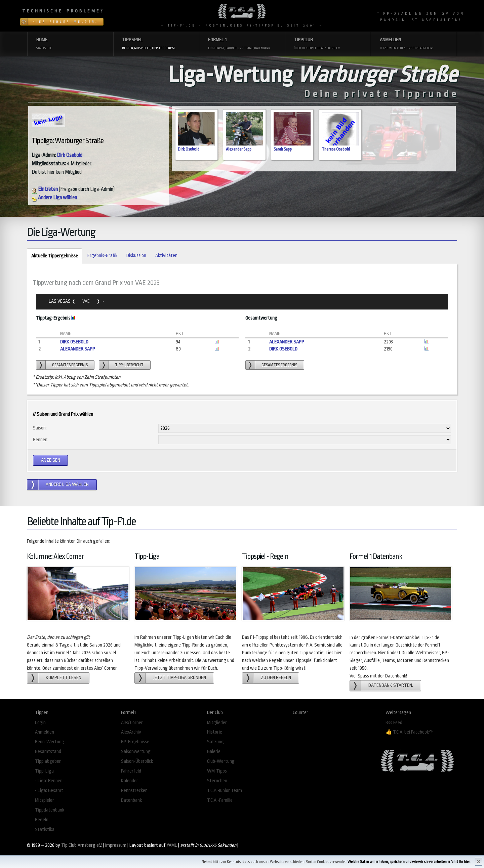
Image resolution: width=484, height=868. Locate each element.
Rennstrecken (134, 791)
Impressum (116, 845)
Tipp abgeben (48, 761)
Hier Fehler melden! (65, 22)
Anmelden (45, 732)
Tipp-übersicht (129, 365)
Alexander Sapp (239, 149)
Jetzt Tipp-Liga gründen (180, 678)
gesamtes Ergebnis (70, 365)
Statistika (45, 830)
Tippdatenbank (50, 810)
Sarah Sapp (283, 149)
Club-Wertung (221, 761)
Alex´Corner (132, 723)
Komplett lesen (64, 678)
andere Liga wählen (67, 484)
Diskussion (136, 256)
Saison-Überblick (137, 761)
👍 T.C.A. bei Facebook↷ (409, 732)
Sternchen (217, 781)
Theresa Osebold (336, 149)
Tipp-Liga (44, 771)
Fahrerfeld (131, 771)
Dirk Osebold (70, 155)
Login (40, 723)
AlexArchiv (131, 732)
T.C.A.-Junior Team (225, 791)
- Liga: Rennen (49, 781)
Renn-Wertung (50, 742)
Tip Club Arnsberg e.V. (82, 845)
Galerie (214, 752)
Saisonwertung (136, 752)
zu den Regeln (276, 678)
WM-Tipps (217, 771)
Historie (215, 732)
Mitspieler (45, 800)
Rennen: (41, 440)
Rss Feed (394, 723)
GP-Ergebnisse (135, 742)
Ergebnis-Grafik (102, 256)
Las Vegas (60, 301)
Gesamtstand (48, 752)
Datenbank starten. (391, 685)
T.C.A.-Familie (220, 800)
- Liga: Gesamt (49, 791)
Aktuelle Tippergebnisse (52, 256)
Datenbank (131, 800)
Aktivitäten (166, 256)
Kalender (130, 781)
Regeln (42, 820)
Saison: (40, 428)
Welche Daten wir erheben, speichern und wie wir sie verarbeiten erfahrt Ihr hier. (409, 862)
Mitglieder (217, 723)
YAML (172, 845)
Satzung (215, 742)
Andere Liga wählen (54, 198)
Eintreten (45, 189)
